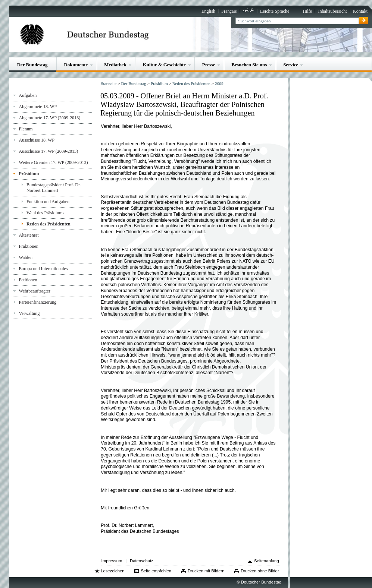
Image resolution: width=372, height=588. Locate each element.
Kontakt (360, 11)
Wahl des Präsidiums (45, 213)
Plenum (26, 129)
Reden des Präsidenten (49, 224)
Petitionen (28, 280)
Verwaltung (29, 313)
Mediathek (115, 65)
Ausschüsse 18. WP (37, 140)
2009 (219, 83)
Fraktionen (28, 246)
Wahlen (26, 257)
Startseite (109, 83)
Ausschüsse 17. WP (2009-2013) (48, 151)
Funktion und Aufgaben (48, 202)
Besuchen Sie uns (249, 65)
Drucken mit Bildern (206, 571)
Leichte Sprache (275, 11)
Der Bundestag (32, 65)
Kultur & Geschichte (164, 65)
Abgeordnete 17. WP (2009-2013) (49, 118)
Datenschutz (142, 561)
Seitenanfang (267, 561)
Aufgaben (28, 95)
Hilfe (307, 11)
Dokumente (76, 65)
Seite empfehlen (156, 571)
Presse (209, 65)
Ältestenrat (29, 235)
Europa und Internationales (43, 269)
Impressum (112, 561)
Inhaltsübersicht (332, 11)
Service (291, 65)
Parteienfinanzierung (37, 302)
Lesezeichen (112, 571)
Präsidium (29, 174)
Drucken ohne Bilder (260, 571)
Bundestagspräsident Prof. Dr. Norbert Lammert (54, 188)
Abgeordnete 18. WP (38, 107)
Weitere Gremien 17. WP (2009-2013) (53, 162)
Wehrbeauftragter (34, 291)
